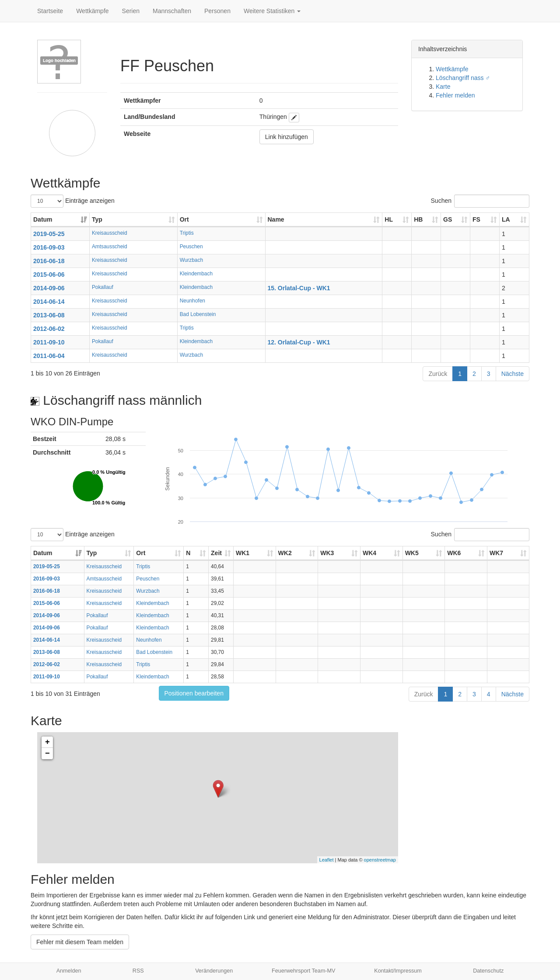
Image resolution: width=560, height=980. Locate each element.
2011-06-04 (49, 356)
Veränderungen (214, 971)
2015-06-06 (49, 275)
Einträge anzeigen (73, 201)
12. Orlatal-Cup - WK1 (299, 342)
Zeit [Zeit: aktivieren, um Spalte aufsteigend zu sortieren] (216, 553)
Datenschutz (488, 971)
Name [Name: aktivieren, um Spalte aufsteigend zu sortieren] (276, 219)
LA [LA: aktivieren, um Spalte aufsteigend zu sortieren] (506, 219)
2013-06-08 (49, 315)
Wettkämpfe (92, 11)
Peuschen (191, 247)
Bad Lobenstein (198, 314)
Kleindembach (196, 274)
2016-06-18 (49, 261)
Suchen (480, 201)
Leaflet (327, 860)
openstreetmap (380, 860)
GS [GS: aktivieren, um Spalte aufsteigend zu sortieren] (448, 219)
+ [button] (47, 742)
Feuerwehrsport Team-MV (303, 971)
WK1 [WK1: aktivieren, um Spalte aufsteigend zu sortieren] (243, 553)
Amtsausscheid (110, 247)
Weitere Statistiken (272, 11)
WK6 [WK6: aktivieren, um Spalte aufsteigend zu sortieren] (454, 553)
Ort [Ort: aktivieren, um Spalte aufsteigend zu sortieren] (184, 219)
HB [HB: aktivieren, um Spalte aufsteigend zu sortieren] (418, 219)
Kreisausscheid (110, 233)
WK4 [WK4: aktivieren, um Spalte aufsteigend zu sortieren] (369, 553)
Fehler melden (455, 95)
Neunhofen (192, 301)
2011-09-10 (49, 342)
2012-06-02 (49, 329)
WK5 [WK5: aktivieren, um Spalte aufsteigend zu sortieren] (412, 553)
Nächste (513, 374)
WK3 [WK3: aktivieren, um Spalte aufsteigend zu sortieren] (327, 553)
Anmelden (69, 971)
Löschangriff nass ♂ (463, 78)
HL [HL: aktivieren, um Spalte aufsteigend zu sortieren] (389, 219)
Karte (443, 87)
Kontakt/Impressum (398, 971)
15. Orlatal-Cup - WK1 (299, 288)
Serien (131, 11)
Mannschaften (172, 11)
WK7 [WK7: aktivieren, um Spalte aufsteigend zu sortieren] (496, 553)
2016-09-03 (49, 247)
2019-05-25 (49, 234)
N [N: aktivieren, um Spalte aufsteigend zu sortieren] (188, 553)
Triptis (187, 233)
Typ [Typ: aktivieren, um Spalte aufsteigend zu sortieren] (97, 219)
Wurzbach (191, 260)
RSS (138, 971)
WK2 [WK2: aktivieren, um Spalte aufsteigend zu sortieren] (285, 553)
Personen (217, 11)
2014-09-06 (49, 288)
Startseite (50, 11)
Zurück (438, 374)
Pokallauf (103, 287)
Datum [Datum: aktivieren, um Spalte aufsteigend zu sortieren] (43, 219)
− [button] (47, 754)
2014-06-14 (49, 302)
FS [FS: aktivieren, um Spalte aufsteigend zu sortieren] (476, 219)
